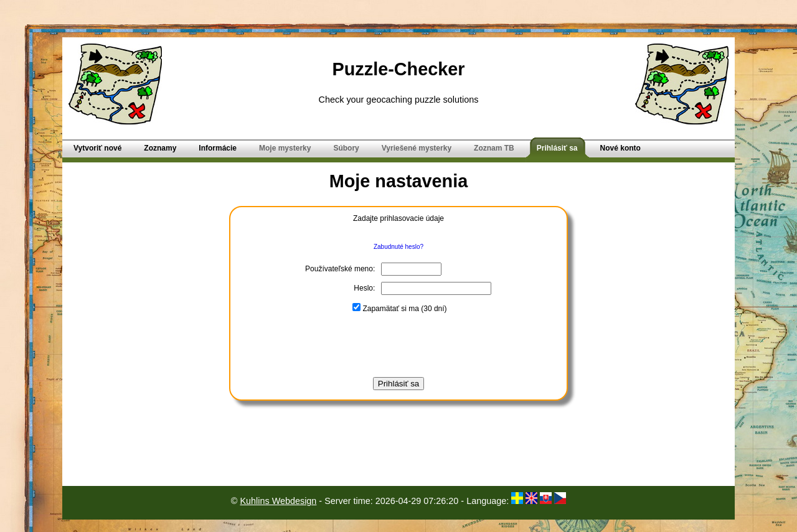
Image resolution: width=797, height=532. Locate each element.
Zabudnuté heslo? (398, 247)
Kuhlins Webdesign (278, 501)
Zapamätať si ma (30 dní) (399, 309)
